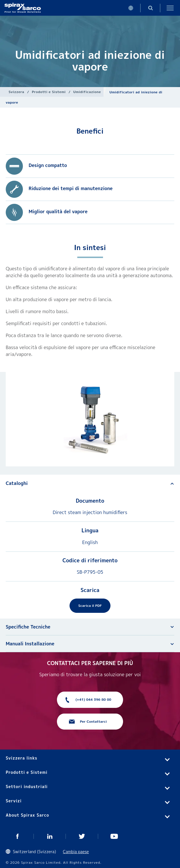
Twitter (82, 836)
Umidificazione (87, 92)
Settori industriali (27, 787)
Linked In (50, 836)
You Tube (114, 836)
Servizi (14, 801)
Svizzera (16, 92)
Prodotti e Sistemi (49, 92)
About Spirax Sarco (27, 815)
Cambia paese (76, 852)
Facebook (18, 836)
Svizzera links (21, 758)
